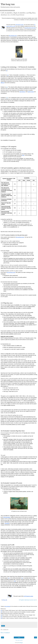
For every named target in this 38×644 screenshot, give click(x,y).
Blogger (21, 643)
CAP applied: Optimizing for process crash (27, 600)
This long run (8, 4)
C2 (7, 87)
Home (19, 637)
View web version (19, 640)
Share (3, 626)
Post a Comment (5, 633)
